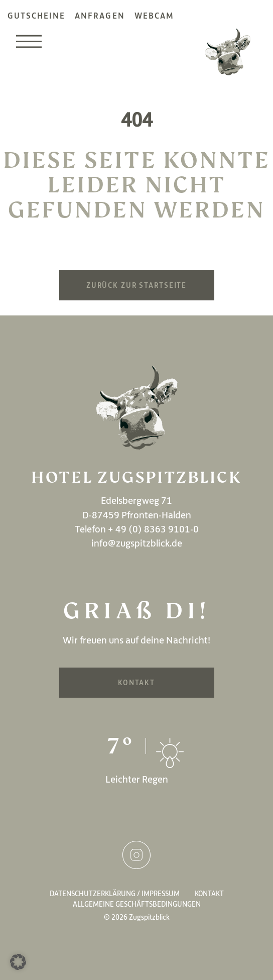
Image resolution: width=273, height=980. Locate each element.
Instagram (136, 855)
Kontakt (136, 683)
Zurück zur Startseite (136, 285)
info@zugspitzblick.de (137, 543)
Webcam (154, 16)
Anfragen (100, 16)
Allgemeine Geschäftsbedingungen (137, 904)
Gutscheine (36, 16)
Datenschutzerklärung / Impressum (115, 894)
